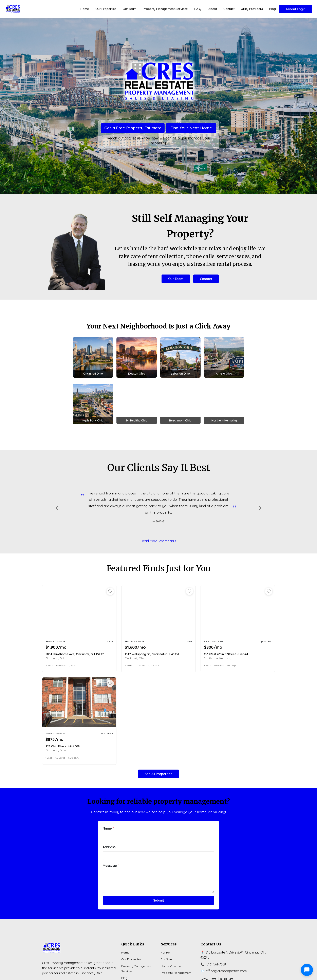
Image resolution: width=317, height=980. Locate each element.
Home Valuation (172, 966)
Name (108, 828)
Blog (273, 9)
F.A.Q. (198, 9)
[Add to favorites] (110, 591)
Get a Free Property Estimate (133, 128)
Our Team (130, 9)
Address (109, 847)
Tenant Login (296, 9)
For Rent (167, 953)
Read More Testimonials (158, 541)
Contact (229, 9)
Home (85, 9)
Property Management (176, 973)
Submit (159, 900)
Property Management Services (165, 9)
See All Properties (158, 774)
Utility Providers (252, 9)
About (213, 9)
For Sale (166, 959)
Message (111, 866)
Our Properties (106, 9)
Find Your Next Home (191, 128)
